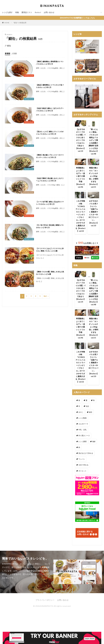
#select (40, 12)
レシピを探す (8, 12)
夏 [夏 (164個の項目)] (87, 414)
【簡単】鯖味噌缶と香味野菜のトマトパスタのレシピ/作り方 (50, 63)
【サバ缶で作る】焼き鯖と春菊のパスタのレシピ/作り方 (50, 226)
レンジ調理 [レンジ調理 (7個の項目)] (82, 455)
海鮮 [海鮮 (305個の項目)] (94, 455)
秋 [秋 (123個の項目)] (94, 414)
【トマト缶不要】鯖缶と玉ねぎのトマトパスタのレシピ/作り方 (50, 203)
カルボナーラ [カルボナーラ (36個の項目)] (83, 437)
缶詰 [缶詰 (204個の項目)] (87, 420)
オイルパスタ (29, 99)
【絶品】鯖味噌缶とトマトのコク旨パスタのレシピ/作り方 (50, 86)
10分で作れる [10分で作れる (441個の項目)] (83, 478)
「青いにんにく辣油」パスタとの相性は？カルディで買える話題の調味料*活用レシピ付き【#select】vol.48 (94, 142)
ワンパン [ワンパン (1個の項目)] (82, 472)
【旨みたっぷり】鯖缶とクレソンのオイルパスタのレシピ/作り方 (50, 133)
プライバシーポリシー (45, 613)
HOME (7, 23)
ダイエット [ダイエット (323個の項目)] (82, 484)
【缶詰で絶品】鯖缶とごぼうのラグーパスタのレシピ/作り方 (50, 110)
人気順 (15, 53)
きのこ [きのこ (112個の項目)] (81, 425)
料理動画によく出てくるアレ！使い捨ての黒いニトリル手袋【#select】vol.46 (80, 179)
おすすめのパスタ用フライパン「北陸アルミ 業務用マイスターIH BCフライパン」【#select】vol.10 (94, 216)
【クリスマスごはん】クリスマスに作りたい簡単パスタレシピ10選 (50, 250)
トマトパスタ (29, 75)
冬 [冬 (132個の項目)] (79, 420)
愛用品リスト (28, 12)
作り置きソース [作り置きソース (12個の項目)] (84, 449)
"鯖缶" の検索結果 (20, 23)
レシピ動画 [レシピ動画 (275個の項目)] (82, 431)
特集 (18, 12)
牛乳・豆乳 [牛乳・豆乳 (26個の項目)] (82, 443)
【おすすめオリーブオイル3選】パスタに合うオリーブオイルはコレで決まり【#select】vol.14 (80, 141)
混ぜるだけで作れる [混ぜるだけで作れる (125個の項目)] (86, 467)
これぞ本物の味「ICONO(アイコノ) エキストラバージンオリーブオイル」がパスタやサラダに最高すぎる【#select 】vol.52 (80, 220)
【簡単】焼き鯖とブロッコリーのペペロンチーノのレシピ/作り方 (50, 156)
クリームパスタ (28, 192)
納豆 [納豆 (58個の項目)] (91, 425)
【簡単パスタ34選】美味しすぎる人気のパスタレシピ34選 (50, 273)
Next (45, 296)
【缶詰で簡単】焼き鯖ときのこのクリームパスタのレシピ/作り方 (50, 180)
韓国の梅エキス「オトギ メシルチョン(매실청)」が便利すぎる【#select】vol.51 (94, 179)
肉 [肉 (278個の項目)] (79, 461)
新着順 (8, 53)
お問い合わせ (52, 12)
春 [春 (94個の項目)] (79, 414)
